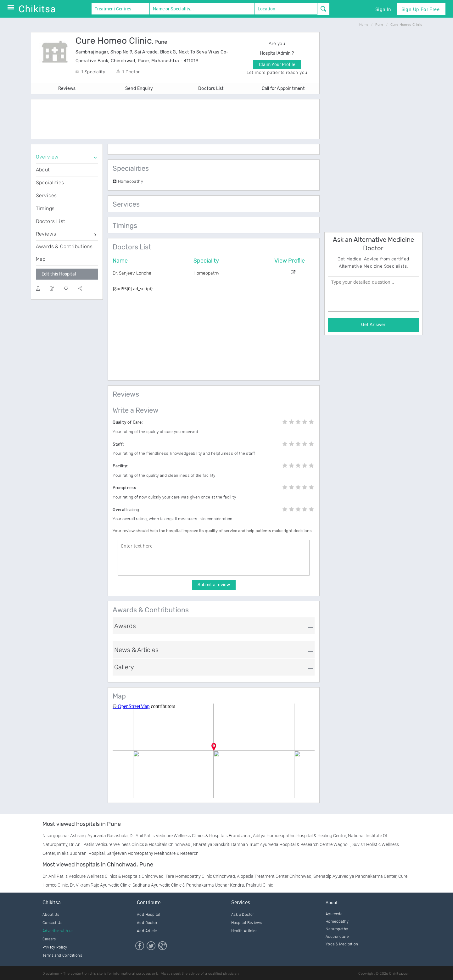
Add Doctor (147, 922)
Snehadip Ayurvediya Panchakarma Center (355, 876)
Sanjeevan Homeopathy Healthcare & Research (153, 853)
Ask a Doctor (243, 914)
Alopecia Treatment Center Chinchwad (274, 876)
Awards (125, 626)
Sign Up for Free (420, 9)
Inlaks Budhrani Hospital (81, 853)
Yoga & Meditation (342, 944)
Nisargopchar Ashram (64, 835)
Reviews (67, 89)
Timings (45, 208)
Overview (47, 157)
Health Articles (244, 931)
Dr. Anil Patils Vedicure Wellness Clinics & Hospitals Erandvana (190, 835)
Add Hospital (148, 914)
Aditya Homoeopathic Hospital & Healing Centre (299, 835)
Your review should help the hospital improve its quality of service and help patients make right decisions (212, 531)
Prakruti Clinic (260, 885)
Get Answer (373, 325)
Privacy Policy (55, 947)
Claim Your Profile (277, 64)
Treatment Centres (113, 9)
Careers (49, 939)
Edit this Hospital (59, 274)
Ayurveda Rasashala (108, 835)
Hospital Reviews (246, 922)
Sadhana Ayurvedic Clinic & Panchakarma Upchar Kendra (188, 885)
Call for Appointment (283, 89)
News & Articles (136, 650)
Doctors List (211, 89)
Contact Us (52, 922)
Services (46, 195)
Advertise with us (58, 931)
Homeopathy (337, 921)
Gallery (124, 667)
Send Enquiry (139, 89)
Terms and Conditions (62, 955)
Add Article (147, 931)
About (43, 170)
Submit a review (214, 585)
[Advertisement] (175, 120)
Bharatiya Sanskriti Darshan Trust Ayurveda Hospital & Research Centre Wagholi (272, 844)
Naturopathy (337, 929)
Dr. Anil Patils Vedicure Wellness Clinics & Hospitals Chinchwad (130, 844)
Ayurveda (334, 914)
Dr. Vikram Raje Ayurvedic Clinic (100, 885)
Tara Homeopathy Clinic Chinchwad (200, 876)
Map (41, 259)
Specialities (50, 183)
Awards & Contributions (64, 246)
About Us (51, 914)
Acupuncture (337, 936)
